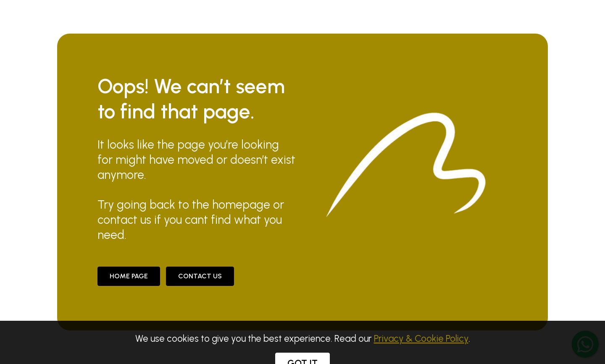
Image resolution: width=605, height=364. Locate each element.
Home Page (129, 276)
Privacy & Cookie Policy (421, 349)
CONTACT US (200, 276)
